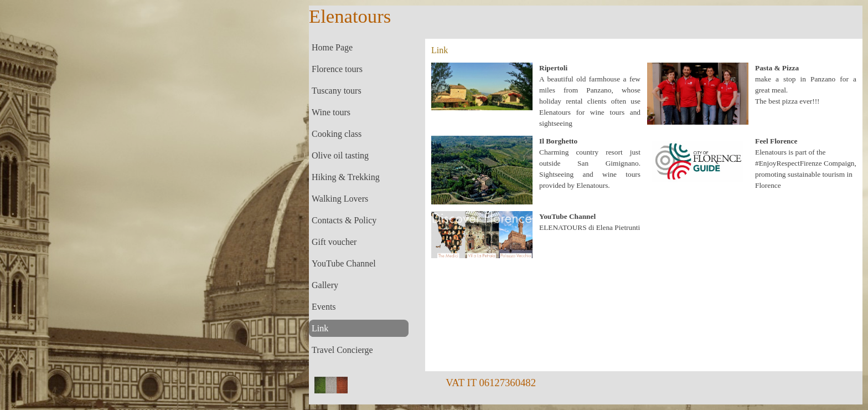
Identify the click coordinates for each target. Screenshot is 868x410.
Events (324, 307)
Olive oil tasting (340, 155)
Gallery (325, 285)
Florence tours (337, 69)
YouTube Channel (344, 263)
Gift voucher (334, 242)
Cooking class (337, 134)
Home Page (332, 47)
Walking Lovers (340, 199)
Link (320, 328)
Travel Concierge (342, 350)
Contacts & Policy (344, 220)
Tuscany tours (337, 91)
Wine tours (331, 112)
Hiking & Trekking (346, 177)
